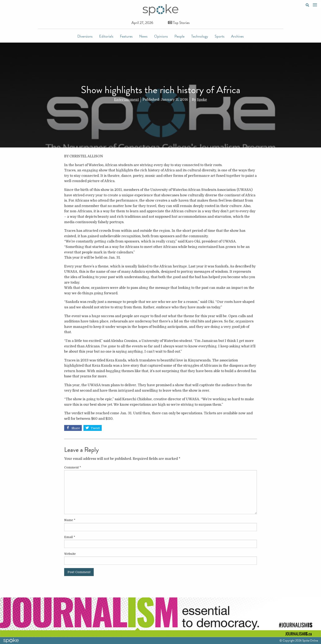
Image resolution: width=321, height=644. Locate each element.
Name (70, 520)
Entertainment (126, 100)
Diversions (85, 36)
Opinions (161, 36)
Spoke (202, 100)
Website (70, 554)
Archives (237, 36)
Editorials (106, 36)
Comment (73, 467)
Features (126, 36)
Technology (200, 36)
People (179, 36)
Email (70, 537)
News (143, 36)
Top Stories (179, 23)
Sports (220, 36)
